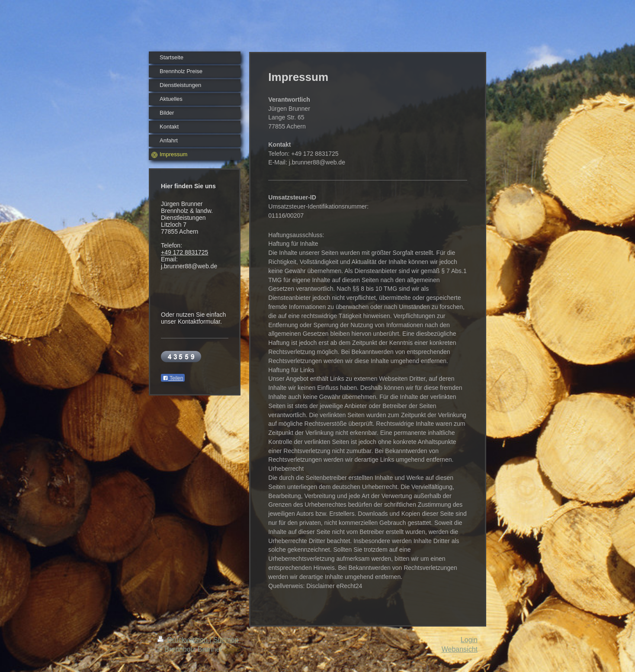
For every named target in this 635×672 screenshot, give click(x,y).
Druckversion (183, 640)
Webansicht (460, 649)
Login (469, 640)
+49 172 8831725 (184, 252)
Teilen (173, 378)
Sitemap (226, 640)
